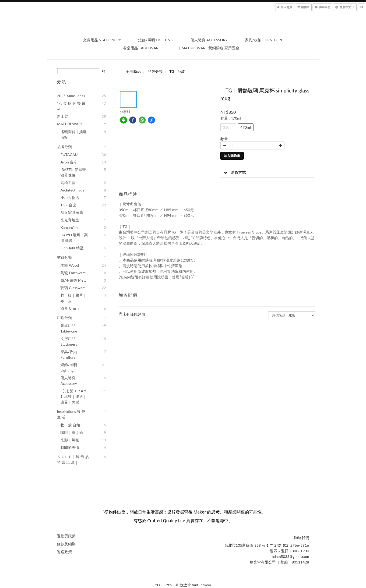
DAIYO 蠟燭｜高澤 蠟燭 (74, 238)
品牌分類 (64, 147)
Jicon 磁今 (69, 162)
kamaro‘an (69, 227)
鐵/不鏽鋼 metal (74, 280)
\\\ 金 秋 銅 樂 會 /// (71, 106)
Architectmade (72, 190)
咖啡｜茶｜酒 (72, 432)
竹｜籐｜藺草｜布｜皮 (74, 298)
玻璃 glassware (73, 288)
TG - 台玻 (68, 205)
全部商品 (133, 71)
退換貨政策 (66, 536)
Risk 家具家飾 (72, 212)
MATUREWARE (70, 124)
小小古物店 (70, 197)
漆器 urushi (70, 308)
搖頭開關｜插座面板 (74, 134)
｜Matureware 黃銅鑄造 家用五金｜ (210, 48)
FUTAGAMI (70, 154)
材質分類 (64, 257)
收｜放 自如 (70, 425)
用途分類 (64, 317)
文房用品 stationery (102, 40)
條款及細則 (66, 544)
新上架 (63, 116)
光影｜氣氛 (70, 440)
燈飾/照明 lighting (156, 40)
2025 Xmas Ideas (71, 96)
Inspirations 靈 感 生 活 (71, 414)
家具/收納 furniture (264, 40)
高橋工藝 (68, 182)
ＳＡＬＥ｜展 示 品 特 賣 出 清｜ (73, 459)
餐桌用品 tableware (142, 48)
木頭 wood (70, 265)
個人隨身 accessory (209, 40)
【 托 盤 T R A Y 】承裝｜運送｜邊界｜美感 (74, 396)
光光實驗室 (70, 220)
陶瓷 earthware (73, 273)
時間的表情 (70, 447)
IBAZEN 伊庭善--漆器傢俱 (75, 172)
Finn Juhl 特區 (72, 248)
